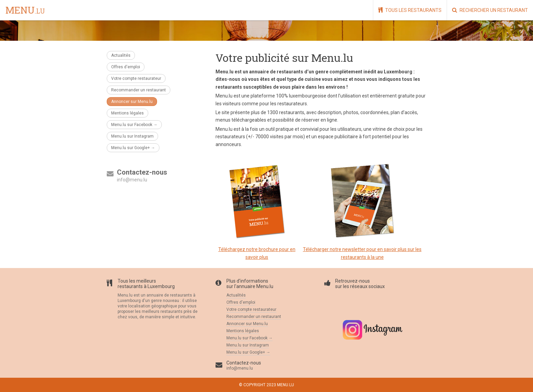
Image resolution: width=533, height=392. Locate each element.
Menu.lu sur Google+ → (133, 148)
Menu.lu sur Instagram (132, 136)
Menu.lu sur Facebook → (134, 125)
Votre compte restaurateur (136, 78)
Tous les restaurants (410, 10)
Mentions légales (127, 113)
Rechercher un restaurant (490, 10)
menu (25, 11)
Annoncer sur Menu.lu (132, 102)
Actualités (121, 55)
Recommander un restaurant (139, 90)
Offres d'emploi (126, 67)
